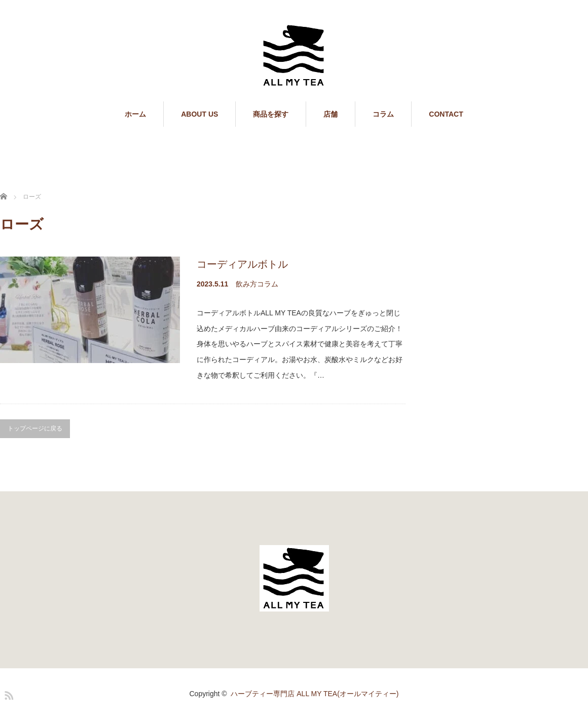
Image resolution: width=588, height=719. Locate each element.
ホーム (135, 114)
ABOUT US (199, 114)
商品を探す (271, 114)
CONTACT (446, 114)
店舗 (330, 114)
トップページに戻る (35, 428)
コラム (383, 114)
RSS (8, 694)
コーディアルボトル (242, 264)
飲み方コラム (257, 284)
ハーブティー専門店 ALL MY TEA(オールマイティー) (315, 694)
